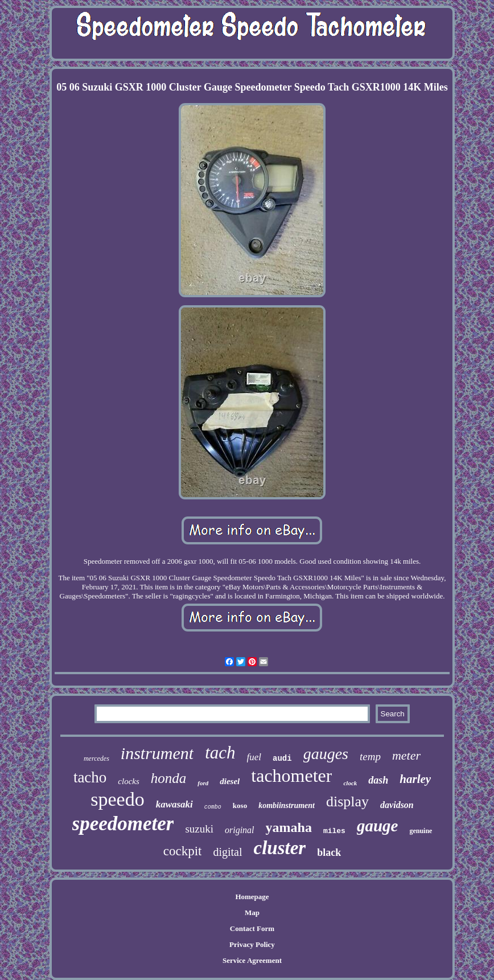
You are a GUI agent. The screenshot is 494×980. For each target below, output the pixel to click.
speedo (117, 799)
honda (169, 778)
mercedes (96, 758)
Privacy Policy (252, 944)
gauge (378, 826)
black (329, 852)
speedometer (123, 824)
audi (282, 758)
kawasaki (174, 804)
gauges (326, 754)
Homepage (252, 897)
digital (227, 852)
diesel (230, 781)
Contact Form (252, 928)
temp (370, 756)
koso (240, 805)
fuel (254, 757)
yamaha (289, 827)
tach (220, 753)
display (347, 801)
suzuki (199, 829)
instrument (157, 753)
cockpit (183, 851)
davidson (397, 805)
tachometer (291, 776)
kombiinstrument (287, 805)
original (240, 830)
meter (406, 755)
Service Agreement (252, 960)
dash (378, 780)
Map (252, 913)
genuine (421, 831)
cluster (280, 848)
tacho (90, 777)
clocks (128, 781)
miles (334, 831)
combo (213, 807)
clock (350, 783)
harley (415, 779)
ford (203, 783)
